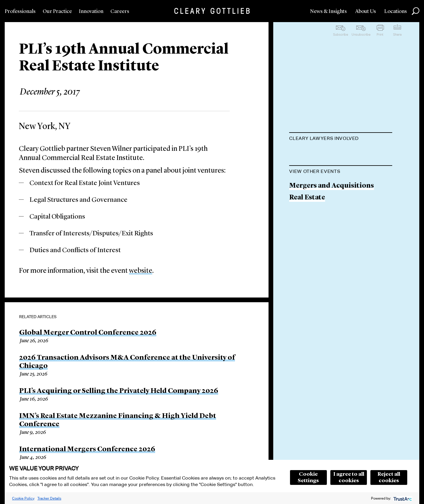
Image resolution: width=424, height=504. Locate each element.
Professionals (20, 11)
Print (380, 34)
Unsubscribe (361, 34)
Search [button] (415, 11)
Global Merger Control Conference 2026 (88, 333)
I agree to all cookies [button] (349, 477)
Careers (120, 11)
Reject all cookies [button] (389, 477)
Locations (396, 11)
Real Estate (307, 228)
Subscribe (341, 34)
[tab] (341, 139)
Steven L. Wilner (315, 153)
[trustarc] (402, 498)
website (141, 271)
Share (397, 34)
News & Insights (328, 11)
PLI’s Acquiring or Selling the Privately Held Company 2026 (119, 391)
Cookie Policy (23, 498)
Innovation (91, 11)
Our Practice (57, 11)
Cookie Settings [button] (308, 477)
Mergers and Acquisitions (332, 216)
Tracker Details (49, 498)
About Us (366, 11)
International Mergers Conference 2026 (87, 450)
